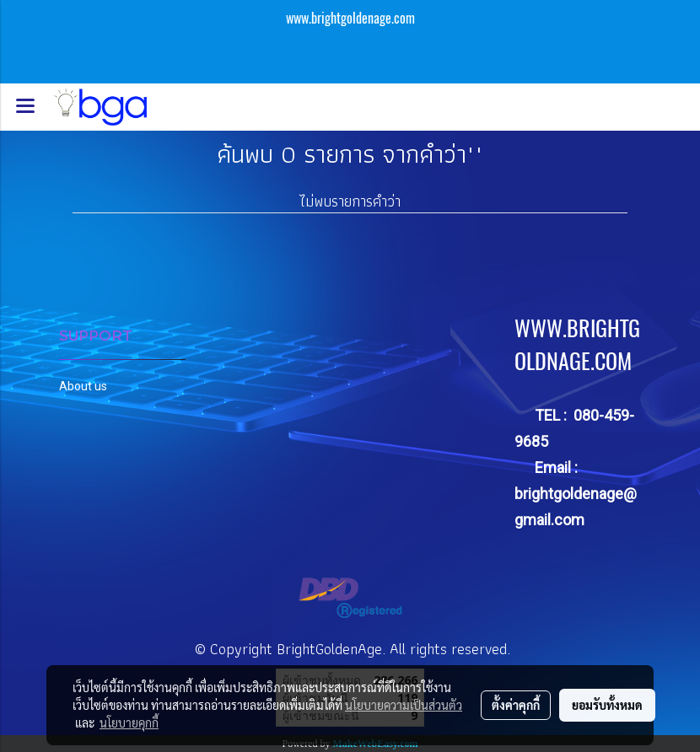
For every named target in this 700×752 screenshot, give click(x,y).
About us (83, 386)
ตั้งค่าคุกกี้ (516, 705)
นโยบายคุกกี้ (129, 722)
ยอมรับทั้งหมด (607, 705)
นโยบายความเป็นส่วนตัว (404, 705)
